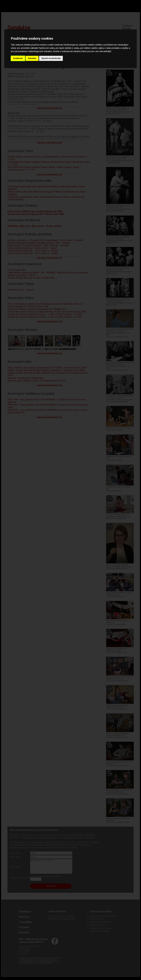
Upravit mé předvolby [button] (51, 58)
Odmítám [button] (32, 58)
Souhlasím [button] (18, 58)
